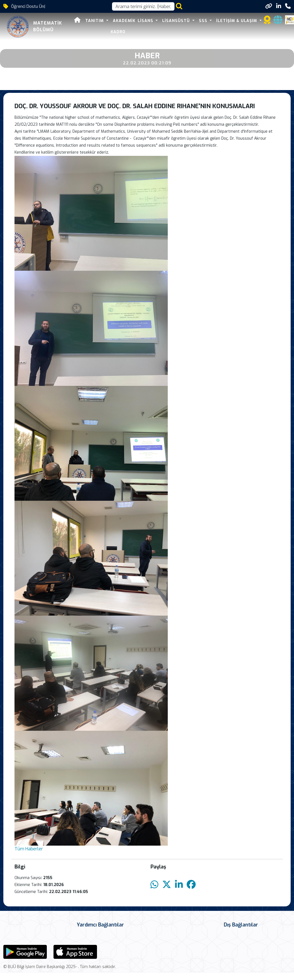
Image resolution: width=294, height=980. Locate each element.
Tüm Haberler (29, 849)
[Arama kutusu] (143, 6)
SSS (204, 21)
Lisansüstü (177, 21)
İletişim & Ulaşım (237, 21)
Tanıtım (95, 21)
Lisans (146, 21)
